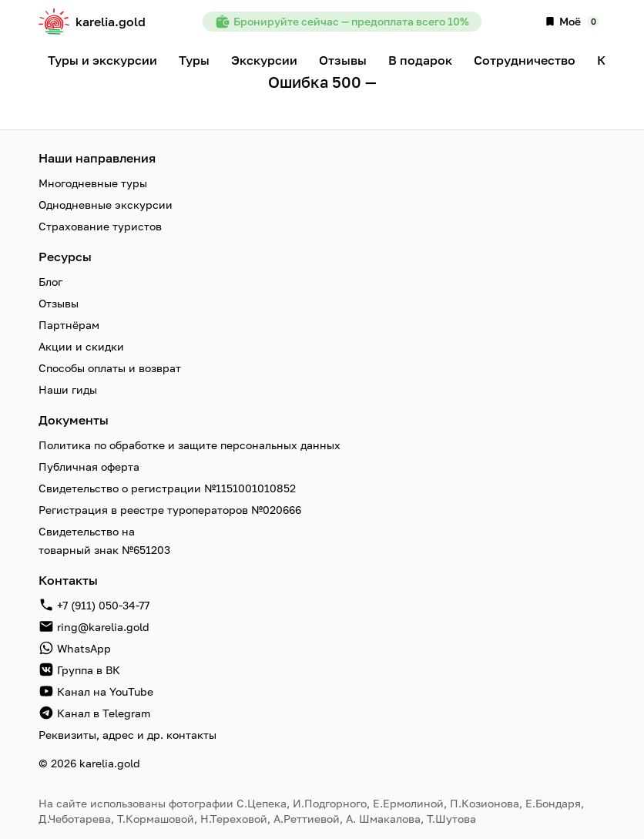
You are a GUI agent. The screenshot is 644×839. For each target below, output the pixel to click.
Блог (50, 282)
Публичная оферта (89, 466)
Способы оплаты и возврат (110, 368)
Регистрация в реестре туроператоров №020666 (170, 510)
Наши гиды (68, 389)
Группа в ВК (89, 670)
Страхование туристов (100, 226)
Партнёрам (69, 325)
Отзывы (59, 303)
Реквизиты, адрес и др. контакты (127, 735)
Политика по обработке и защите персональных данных (190, 445)
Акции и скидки (81, 346)
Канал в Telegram (104, 713)
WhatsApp (84, 648)
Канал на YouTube (105, 691)
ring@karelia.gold (103, 627)
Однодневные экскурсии (106, 205)
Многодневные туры (93, 183)
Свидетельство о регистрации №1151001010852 (167, 488)
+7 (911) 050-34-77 (103, 605)
